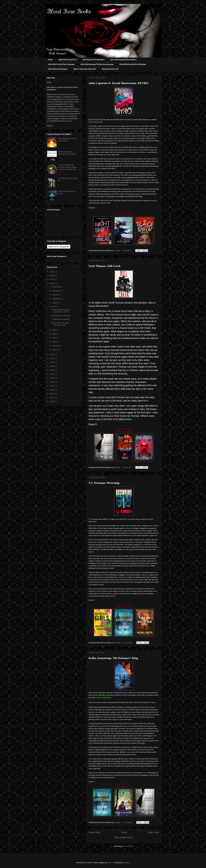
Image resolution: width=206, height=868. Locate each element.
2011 (52, 398)
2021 (52, 359)
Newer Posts (95, 832)
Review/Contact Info (110, 69)
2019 (52, 366)
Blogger (127, 863)
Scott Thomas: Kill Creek (105, 266)
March (55, 342)
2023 (52, 284)
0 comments (127, 251)
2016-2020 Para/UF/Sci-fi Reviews (133, 64)
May (54, 334)
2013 (52, 390)
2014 (52, 386)
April (54, 338)
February (56, 346)
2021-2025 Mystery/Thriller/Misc (123, 60)
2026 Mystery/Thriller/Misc (94, 60)
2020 (52, 362)
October (56, 295)
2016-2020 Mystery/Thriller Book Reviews (97, 64)
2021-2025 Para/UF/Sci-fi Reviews (61, 64)
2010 (52, 402)
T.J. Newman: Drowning (104, 483)
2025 (52, 276)
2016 (52, 378)
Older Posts (153, 832)
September (57, 299)
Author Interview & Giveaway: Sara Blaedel (67, 153)
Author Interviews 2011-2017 (85, 69)
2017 (52, 374)
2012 (52, 394)
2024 (52, 280)
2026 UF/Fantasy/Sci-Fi (68, 60)
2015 (52, 382)
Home (50, 60)
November (56, 291)
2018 (52, 370)
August (55, 303)
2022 (52, 355)
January (55, 350)
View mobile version (124, 837)
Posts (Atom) (129, 846)
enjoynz (110, 863)
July (54, 307)
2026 (52, 272)
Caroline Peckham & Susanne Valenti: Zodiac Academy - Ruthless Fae (67, 167)
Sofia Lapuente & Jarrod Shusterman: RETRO (118, 83)
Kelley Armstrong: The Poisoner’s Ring (113, 658)
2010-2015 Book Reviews (58, 69)
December (56, 287)
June (54, 330)
